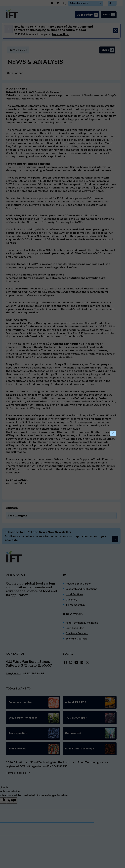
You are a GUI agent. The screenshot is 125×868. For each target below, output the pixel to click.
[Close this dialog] (113, 433)
